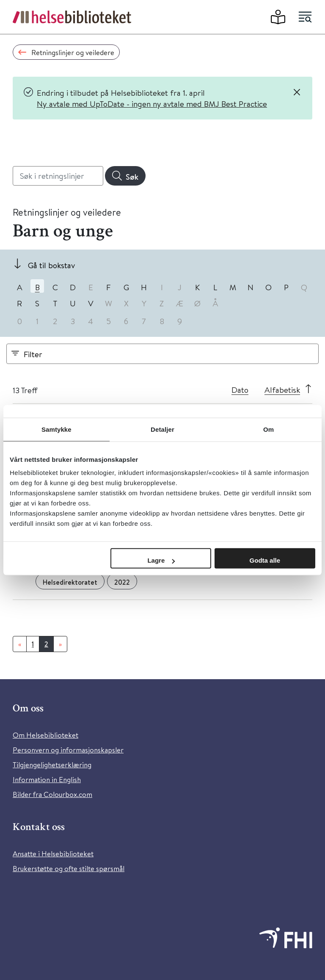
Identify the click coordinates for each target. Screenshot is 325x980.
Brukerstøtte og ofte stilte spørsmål (69, 868)
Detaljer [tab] (162, 429)
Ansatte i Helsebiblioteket (53, 854)
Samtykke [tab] (56, 429)
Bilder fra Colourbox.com (52, 794)
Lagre (161, 560)
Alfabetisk (282, 390)
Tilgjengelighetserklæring (52, 765)
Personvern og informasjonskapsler (68, 750)
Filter (33, 354)
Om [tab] (269, 429)
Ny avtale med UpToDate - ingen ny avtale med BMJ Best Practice (152, 104)
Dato (240, 390)
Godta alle (265, 560)
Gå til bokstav (51, 265)
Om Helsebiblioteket (45, 735)
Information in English (47, 779)
